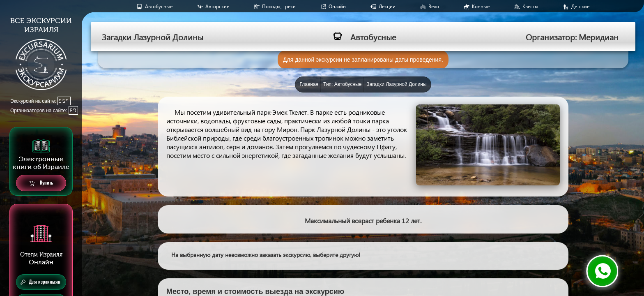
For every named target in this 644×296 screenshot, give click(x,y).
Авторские (217, 6)
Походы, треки (279, 6)
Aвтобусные (159, 6)
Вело (434, 6)
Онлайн (337, 6)
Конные (481, 6)
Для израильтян (40, 282)
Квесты (530, 6)
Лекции (387, 6)
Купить (41, 183)
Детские (580, 6)
